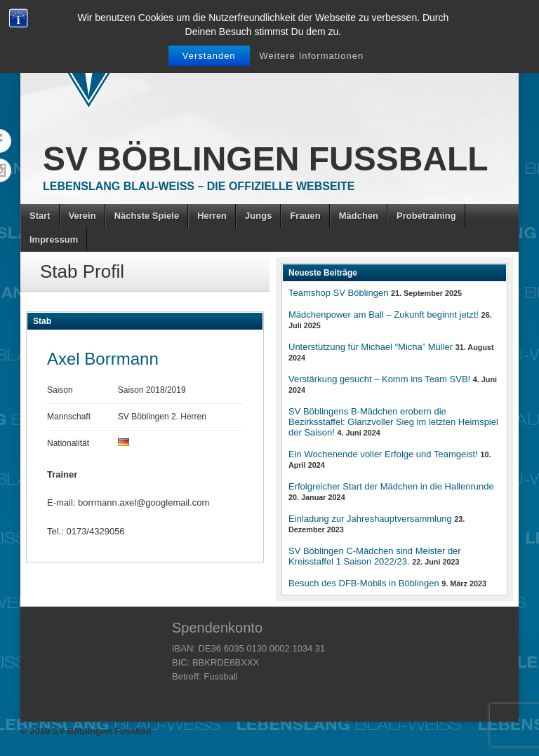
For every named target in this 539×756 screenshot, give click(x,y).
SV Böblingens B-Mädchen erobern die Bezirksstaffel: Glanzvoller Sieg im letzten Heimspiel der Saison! (393, 422)
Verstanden (209, 56)
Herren (212, 216)
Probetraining (426, 216)
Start (40, 216)
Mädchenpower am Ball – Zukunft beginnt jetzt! (384, 315)
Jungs (258, 216)
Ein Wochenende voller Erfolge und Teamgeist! (383, 454)
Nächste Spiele (147, 216)
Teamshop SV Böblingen (338, 293)
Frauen (305, 216)
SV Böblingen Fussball (266, 159)
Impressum (54, 239)
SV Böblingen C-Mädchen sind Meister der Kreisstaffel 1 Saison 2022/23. (375, 556)
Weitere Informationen (312, 56)
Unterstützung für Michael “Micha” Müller (371, 347)
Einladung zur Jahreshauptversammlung (370, 519)
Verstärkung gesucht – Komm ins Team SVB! (379, 379)
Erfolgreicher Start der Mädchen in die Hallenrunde (391, 486)
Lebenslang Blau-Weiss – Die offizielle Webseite (199, 186)
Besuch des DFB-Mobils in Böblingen (364, 583)
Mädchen (359, 216)
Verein (82, 216)
